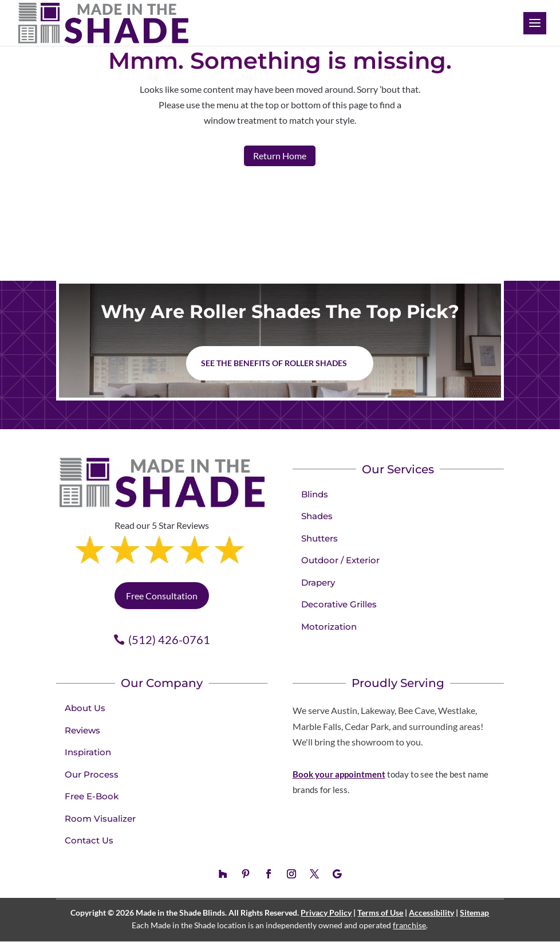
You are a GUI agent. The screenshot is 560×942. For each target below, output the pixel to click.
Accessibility (431, 912)
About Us (85, 708)
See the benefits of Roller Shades (274, 363)
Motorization (329, 627)
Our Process (92, 774)
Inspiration (88, 752)
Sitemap (474, 912)
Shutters (320, 538)
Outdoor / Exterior (340, 560)
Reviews (82, 730)
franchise (409, 925)
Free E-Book (92, 796)
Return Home (280, 156)
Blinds (315, 494)
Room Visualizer (100, 819)
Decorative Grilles (339, 604)
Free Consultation (162, 596)
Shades (317, 516)
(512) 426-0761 (169, 639)
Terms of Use (380, 912)
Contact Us (89, 840)
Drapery (318, 582)
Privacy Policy (326, 912)
